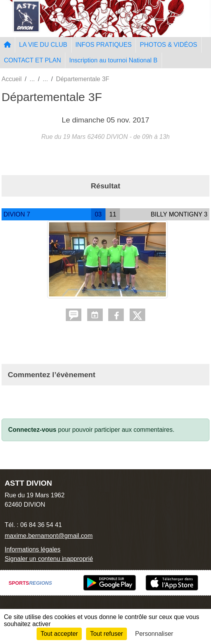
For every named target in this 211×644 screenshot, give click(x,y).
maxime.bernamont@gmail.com (49, 536)
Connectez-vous (32, 430)
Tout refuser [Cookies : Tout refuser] (106, 634)
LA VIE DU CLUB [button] (43, 45)
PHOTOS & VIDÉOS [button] (168, 45)
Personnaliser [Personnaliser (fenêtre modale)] (154, 634)
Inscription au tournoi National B (113, 60)
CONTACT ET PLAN (33, 60)
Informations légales (33, 549)
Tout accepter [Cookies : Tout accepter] (59, 634)
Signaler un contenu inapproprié (49, 559)
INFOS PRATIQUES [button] (104, 45)
